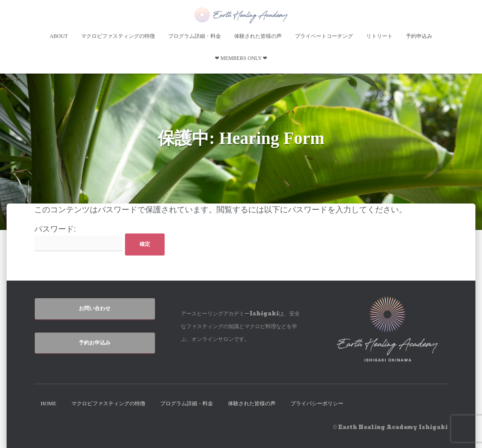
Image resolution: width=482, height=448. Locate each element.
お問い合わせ (95, 308)
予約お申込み (95, 343)
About (59, 36)
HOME (49, 404)
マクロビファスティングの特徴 (118, 36)
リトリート (379, 36)
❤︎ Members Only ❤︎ (241, 58)
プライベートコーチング (324, 36)
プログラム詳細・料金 (195, 36)
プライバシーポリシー (317, 404)
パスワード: (78, 238)
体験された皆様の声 (258, 36)
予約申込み (419, 36)
